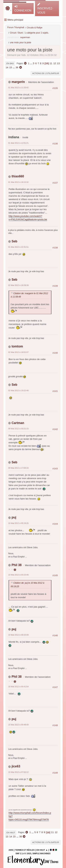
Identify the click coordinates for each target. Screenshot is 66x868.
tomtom (17, 346)
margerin (18, 82)
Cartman (18, 423)
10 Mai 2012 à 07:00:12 (18, 772)
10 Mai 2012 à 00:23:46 (18, 575)
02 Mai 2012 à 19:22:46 (18, 391)
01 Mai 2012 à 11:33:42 (18, 88)
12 (55, 63)
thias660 (18, 176)
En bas (10, 63)
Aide (11, 850)
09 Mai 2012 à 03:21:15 (18, 429)
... (31, 63)
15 (11, 67)
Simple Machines (41, 853)
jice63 (16, 766)
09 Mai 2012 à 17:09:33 (18, 468)
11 (51, 63)
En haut (11, 833)
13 (58, 63)
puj (14, 517)
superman (25, 37)
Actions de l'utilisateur (46, 73)
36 (17, 67)
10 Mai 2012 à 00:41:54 (18, 687)
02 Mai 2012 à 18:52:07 (18, 352)
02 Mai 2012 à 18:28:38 (18, 285)
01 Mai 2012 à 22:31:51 (18, 247)
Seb (14, 241)
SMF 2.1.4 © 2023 (23, 853)
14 (7, 67)
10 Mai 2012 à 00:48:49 (18, 725)
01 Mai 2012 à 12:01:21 (18, 143)
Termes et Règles (25, 850)
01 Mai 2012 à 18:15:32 (18, 182)
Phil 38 (17, 565)
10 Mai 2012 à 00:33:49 (18, 635)
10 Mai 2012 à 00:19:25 (18, 523)
